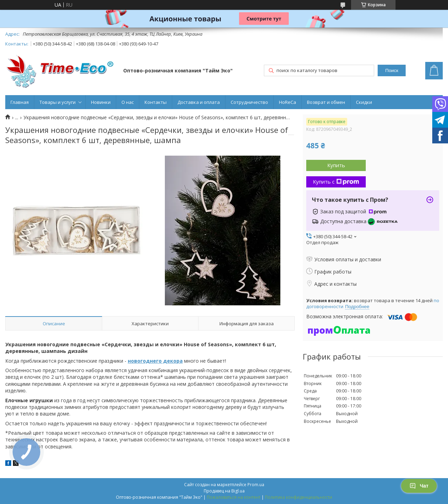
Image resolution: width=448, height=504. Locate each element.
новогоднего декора (155, 361)
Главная (20, 102)
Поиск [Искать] (392, 70)
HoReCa (288, 102)
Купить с (336, 182)
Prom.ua (256, 485)
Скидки (364, 102)
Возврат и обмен (326, 102)
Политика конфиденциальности (299, 497)
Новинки (101, 102)
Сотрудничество (249, 102)
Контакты (156, 102)
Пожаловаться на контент (234, 497)
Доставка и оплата (199, 102)
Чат (419, 486)
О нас (128, 102)
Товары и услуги (58, 102)
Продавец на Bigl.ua (224, 491)
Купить (336, 165)
